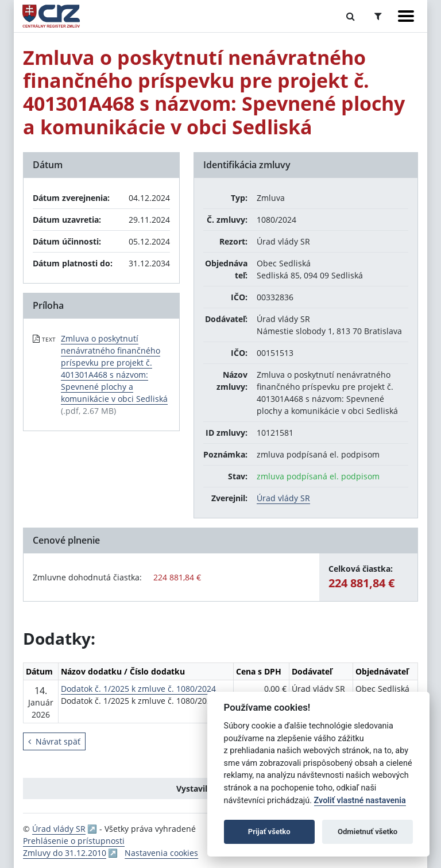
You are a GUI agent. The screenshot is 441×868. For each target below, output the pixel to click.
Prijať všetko (269, 832)
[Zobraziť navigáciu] (406, 16)
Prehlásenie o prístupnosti (74, 841)
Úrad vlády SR (283, 498)
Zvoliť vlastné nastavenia (360, 801)
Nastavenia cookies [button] (161, 853)
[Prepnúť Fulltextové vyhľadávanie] (351, 16)
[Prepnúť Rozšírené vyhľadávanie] (378, 16)
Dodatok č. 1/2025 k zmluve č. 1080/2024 (138, 689)
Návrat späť (54, 741)
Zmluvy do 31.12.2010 (65, 853)
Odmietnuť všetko (367, 832)
